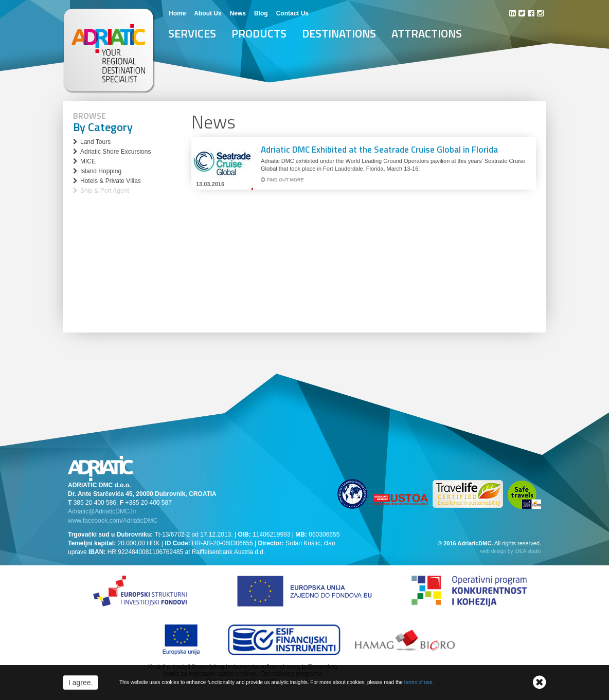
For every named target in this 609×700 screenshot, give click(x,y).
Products (259, 33)
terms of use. (419, 682)
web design (494, 551)
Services (192, 33)
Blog (261, 13)
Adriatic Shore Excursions (115, 152)
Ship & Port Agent (105, 191)
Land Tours (95, 142)
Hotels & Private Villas (111, 181)
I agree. (80, 683)
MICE (88, 161)
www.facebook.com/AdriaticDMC (113, 521)
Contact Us (292, 13)
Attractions (427, 33)
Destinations (339, 33)
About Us (208, 13)
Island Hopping (101, 171)
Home (177, 13)
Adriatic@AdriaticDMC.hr (102, 511)
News (238, 13)
